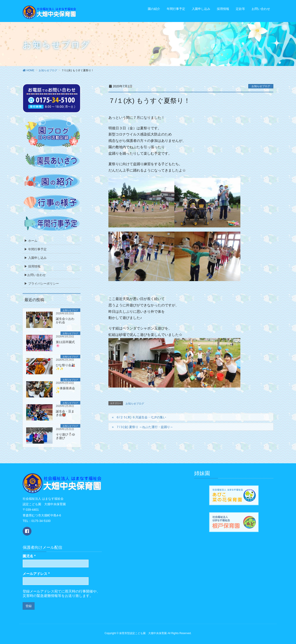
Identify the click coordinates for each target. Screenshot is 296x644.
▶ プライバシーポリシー (42, 284)
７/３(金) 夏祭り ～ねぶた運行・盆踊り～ (145, 427)
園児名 (29, 556)
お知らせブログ (261, 86)
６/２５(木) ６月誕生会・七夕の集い (141, 417)
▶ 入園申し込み (35, 258)
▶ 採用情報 (32, 266)
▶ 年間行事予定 (35, 249)
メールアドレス (36, 574)
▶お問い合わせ (35, 275)
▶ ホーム (31, 241)
